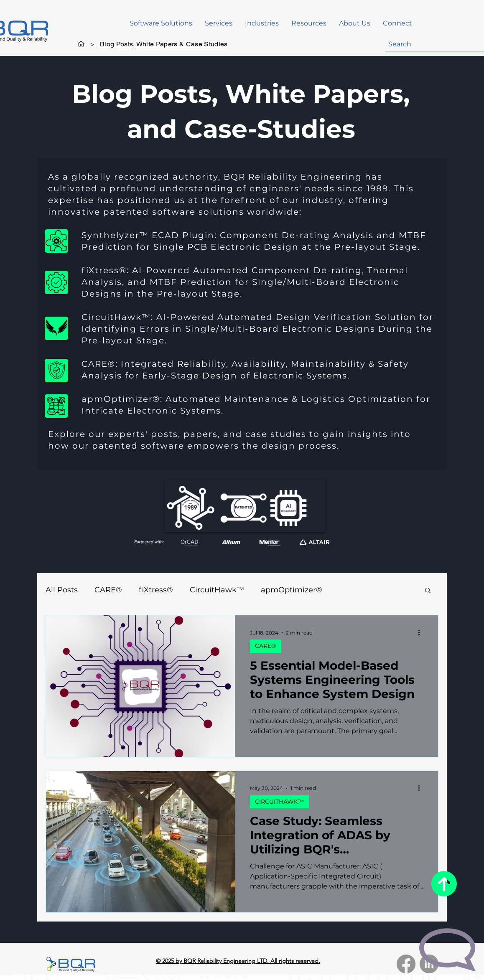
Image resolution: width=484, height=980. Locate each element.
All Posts (62, 590)
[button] (161, 23)
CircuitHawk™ (217, 590)
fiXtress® (156, 590)
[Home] (81, 44)
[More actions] (422, 632)
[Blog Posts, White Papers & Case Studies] (164, 44)
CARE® (108, 590)
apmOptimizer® (292, 590)
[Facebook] (406, 964)
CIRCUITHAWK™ (279, 802)
